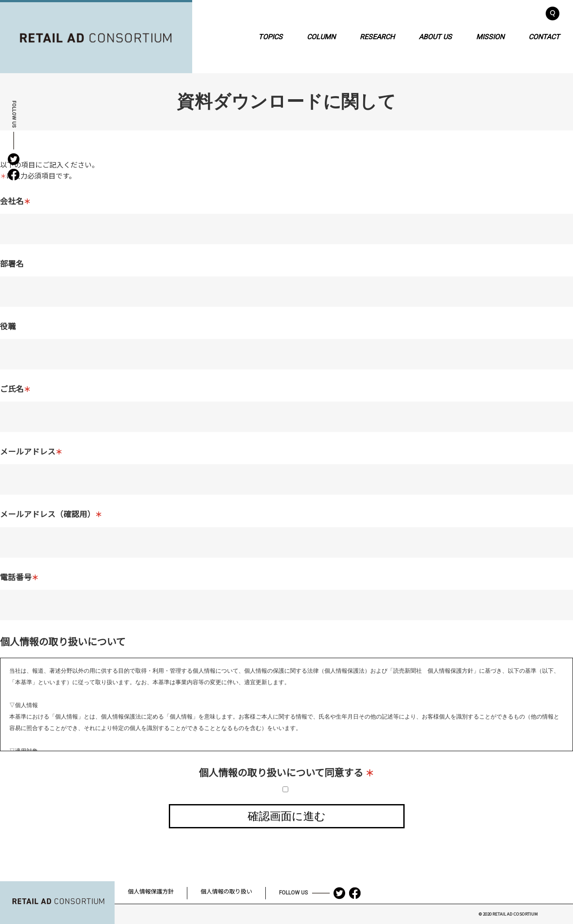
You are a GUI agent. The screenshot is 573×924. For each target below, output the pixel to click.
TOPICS (270, 36)
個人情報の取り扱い (226, 891)
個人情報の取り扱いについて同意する (286, 772)
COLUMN (321, 36)
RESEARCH (377, 36)
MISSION (490, 36)
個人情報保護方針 (151, 891)
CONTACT (544, 36)
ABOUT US (435, 36)
